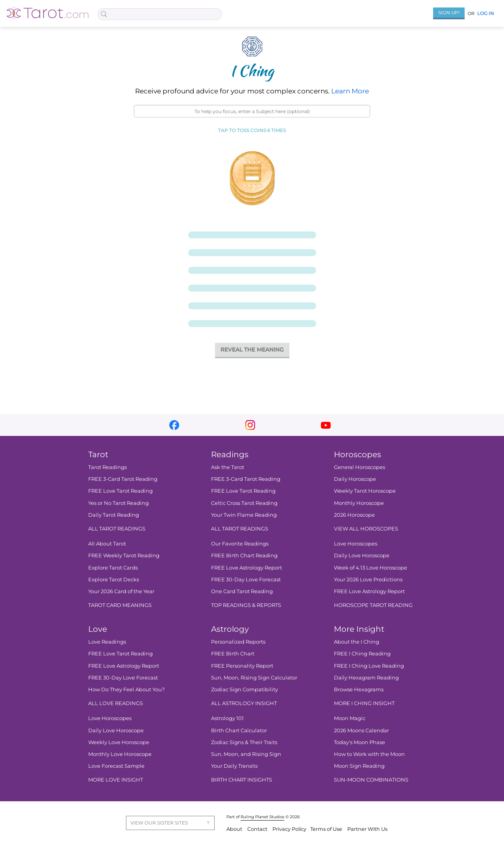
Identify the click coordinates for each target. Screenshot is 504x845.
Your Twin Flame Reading (244, 515)
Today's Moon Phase (359, 742)
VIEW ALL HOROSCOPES (366, 529)
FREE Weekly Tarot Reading (124, 556)
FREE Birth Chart (233, 654)
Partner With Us (367, 829)
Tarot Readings (107, 467)
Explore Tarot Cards (113, 568)
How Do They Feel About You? (126, 689)
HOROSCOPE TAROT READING (373, 605)
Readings (230, 454)
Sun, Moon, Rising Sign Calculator (254, 677)
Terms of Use (327, 829)
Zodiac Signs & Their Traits (244, 742)
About (235, 829)
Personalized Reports (238, 642)
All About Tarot (107, 544)
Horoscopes (358, 454)
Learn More (350, 91)
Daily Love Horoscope (362, 556)
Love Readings (107, 642)
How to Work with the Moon (369, 754)
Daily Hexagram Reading (366, 677)
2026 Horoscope (354, 515)
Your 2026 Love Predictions (368, 579)
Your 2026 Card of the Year (121, 591)
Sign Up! (449, 12)
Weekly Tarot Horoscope (365, 491)
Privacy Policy (289, 829)
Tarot (98, 454)
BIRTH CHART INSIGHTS (242, 780)
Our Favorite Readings (240, 544)
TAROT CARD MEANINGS (120, 605)
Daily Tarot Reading (114, 515)
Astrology (230, 629)
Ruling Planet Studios (262, 817)
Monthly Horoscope (359, 503)
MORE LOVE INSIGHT (116, 780)
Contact (258, 829)
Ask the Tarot (228, 467)
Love (98, 629)
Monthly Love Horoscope (120, 754)
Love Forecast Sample (116, 766)
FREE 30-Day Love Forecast (246, 579)
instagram (250, 425)
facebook (174, 425)
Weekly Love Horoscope (119, 742)
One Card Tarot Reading (242, 591)
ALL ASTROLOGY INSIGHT (244, 704)
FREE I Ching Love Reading (369, 666)
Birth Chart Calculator (239, 730)
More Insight (359, 629)
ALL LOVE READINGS (116, 704)
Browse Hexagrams (359, 689)
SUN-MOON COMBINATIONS (371, 780)
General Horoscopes (359, 467)
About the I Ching (357, 642)
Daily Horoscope (355, 479)
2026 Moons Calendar (361, 730)
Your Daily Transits (234, 766)
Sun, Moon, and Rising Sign (246, 754)
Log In (486, 13)
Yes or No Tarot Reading (119, 503)
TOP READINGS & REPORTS (246, 605)
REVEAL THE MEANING (252, 350)
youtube (326, 425)
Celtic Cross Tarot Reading (244, 503)
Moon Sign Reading (359, 766)
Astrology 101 (227, 718)
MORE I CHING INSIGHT (364, 704)
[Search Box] (160, 14)
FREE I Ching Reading (362, 654)
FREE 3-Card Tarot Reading (123, 479)
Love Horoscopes (356, 544)
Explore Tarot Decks (114, 579)
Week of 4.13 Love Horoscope (371, 568)
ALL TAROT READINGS (117, 529)
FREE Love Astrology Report (246, 568)
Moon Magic (350, 718)
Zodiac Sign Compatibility (245, 689)
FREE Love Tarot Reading (120, 491)
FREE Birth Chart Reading (244, 556)
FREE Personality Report (242, 666)
